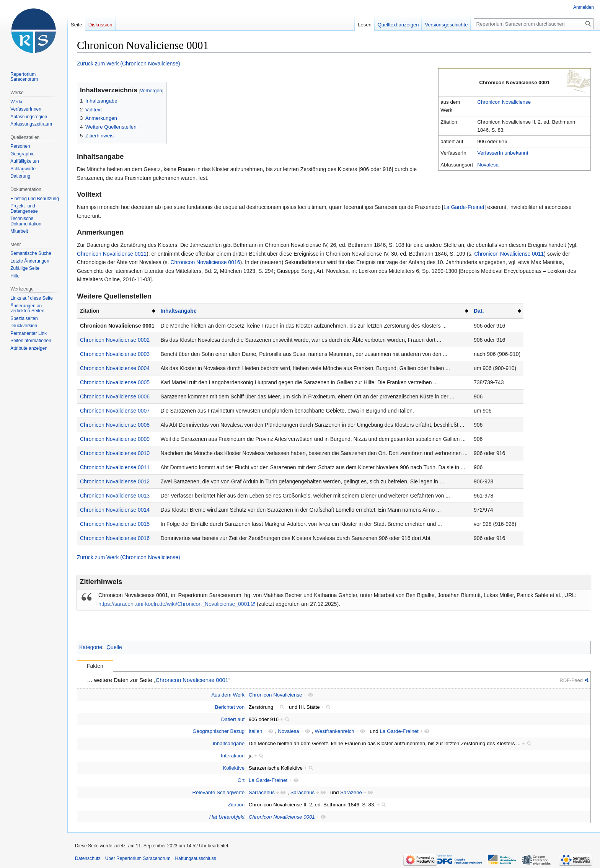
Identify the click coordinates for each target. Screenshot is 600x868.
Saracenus (303, 792)
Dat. (479, 311)
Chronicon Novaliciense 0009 (115, 439)
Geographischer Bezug (218, 731)
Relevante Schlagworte (218, 792)
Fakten (95, 666)
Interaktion (233, 756)
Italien (255, 731)
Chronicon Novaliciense (504, 102)
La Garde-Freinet (464, 207)
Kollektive (234, 768)
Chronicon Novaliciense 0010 (115, 453)
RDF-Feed (571, 680)
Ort (241, 780)
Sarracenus (262, 792)
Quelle (114, 647)
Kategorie (91, 647)
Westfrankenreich (334, 731)
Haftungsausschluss (195, 858)
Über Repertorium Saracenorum (138, 858)
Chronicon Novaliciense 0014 (115, 510)
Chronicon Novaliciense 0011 (112, 254)
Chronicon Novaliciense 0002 (115, 340)
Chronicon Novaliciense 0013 (115, 496)
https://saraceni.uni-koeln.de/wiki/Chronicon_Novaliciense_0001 (174, 604)
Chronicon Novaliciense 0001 (117, 326)
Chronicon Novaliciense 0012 (115, 481)
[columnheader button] (314, 311)
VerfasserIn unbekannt (503, 153)
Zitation (236, 805)
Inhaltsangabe (179, 311)
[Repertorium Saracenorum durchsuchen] (534, 24)
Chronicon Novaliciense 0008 (115, 425)
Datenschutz (88, 858)
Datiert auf (233, 719)
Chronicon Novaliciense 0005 (115, 382)
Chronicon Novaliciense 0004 (115, 368)
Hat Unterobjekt (227, 817)
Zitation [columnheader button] (90, 311)
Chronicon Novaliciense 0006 (115, 396)
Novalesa (488, 165)
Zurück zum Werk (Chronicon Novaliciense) (129, 64)
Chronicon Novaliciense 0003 (115, 354)
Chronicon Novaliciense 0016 (205, 262)
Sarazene (351, 792)
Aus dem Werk (228, 695)
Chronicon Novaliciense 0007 (115, 411)
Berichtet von (230, 707)
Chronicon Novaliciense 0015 (115, 524)
